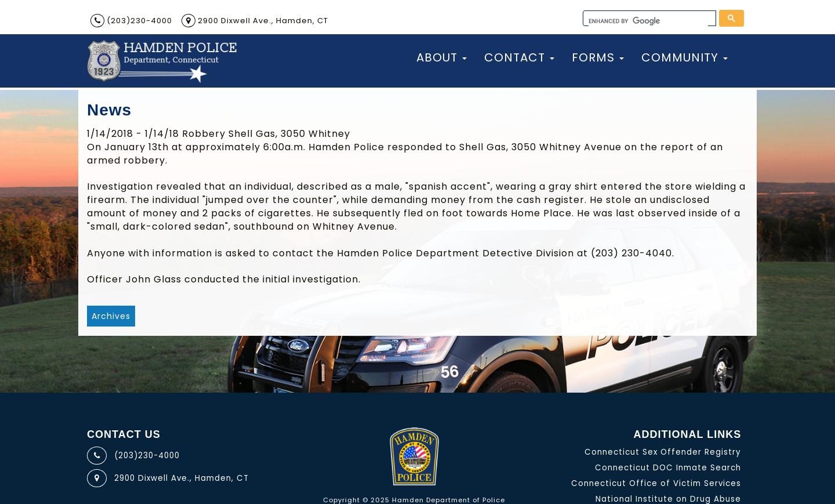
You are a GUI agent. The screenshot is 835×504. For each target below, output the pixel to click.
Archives (111, 316)
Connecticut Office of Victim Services (656, 483)
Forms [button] (598, 57)
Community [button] (685, 57)
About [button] (442, 57)
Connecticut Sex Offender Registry (663, 452)
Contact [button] (519, 57)
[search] (648, 21)
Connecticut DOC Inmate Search (668, 468)
